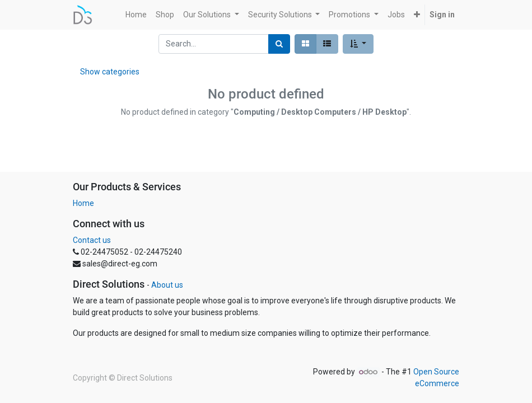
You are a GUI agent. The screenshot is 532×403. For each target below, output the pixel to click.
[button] (417, 15)
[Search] (279, 44)
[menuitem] (136, 15)
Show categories (110, 72)
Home (83, 203)
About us (167, 285)
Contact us (92, 240)
